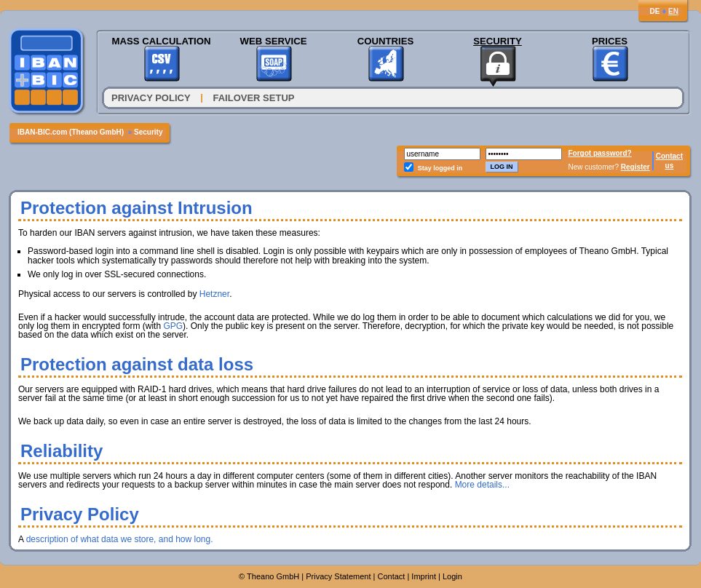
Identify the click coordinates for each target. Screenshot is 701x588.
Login (452, 576)
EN (673, 11)
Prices (610, 41)
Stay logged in (440, 168)
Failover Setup (254, 98)
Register (635, 167)
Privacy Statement (338, 576)
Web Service (273, 41)
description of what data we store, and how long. (120, 539)
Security (498, 41)
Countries (386, 41)
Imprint (424, 576)
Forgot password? (600, 153)
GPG (173, 326)
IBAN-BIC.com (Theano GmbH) (71, 132)
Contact (669, 156)
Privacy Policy (151, 98)
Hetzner (214, 294)
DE (654, 11)
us (670, 166)
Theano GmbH (273, 576)
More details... (482, 485)
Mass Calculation (161, 41)
